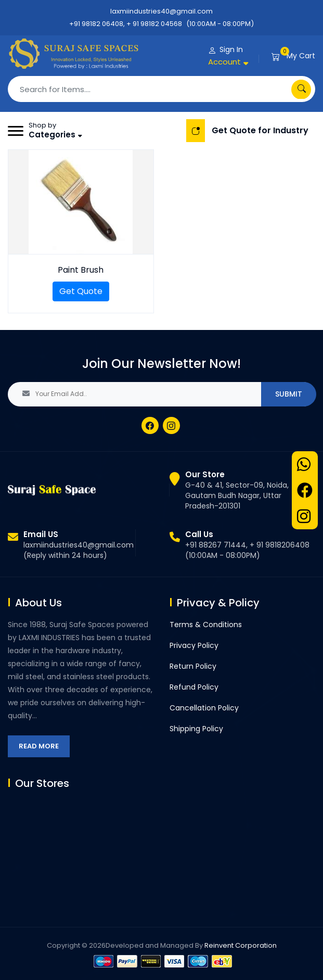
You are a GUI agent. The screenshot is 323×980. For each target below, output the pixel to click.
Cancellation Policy (204, 708)
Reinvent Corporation (241, 945)
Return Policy (193, 666)
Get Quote (81, 291)
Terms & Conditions (206, 625)
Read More (39, 746)
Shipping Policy (196, 729)
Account (224, 62)
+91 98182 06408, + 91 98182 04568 (126, 24)
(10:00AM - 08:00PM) (220, 24)
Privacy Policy (194, 645)
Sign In (231, 49)
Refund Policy (194, 687)
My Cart (301, 56)
